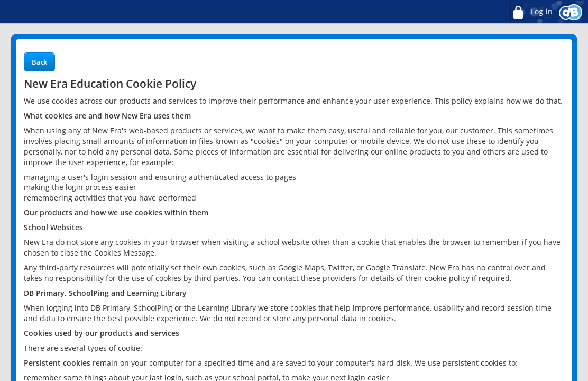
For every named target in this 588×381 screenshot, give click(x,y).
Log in (531, 12)
